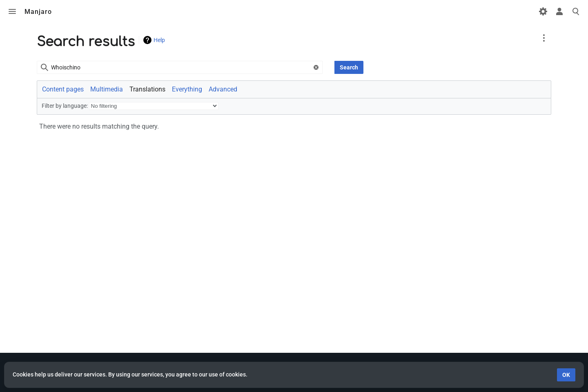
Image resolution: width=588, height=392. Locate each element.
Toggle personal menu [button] (559, 11)
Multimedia (107, 89)
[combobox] (180, 67)
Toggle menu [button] (12, 11)
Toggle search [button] (576, 11)
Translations (147, 89)
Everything (187, 89)
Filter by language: (65, 106)
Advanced (223, 89)
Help (159, 40)
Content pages (63, 89)
